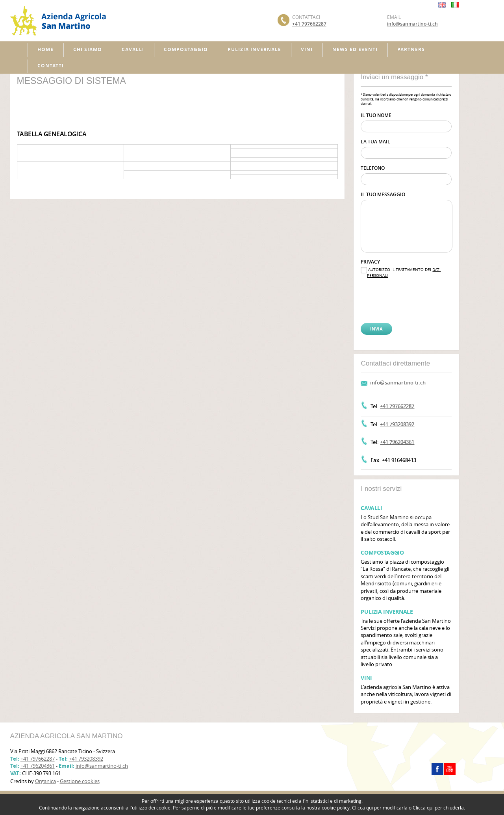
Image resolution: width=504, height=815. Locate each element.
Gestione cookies (80, 781)
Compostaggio (186, 49)
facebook (437, 769)
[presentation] (400, 294)
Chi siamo (88, 49)
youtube (450, 769)
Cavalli (133, 49)
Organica (45, 781)
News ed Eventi (355, 49)
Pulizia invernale (254, 49)
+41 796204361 (397, 442)
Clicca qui (362, 808)
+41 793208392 (397, 424)
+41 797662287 (309, 24)
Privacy (370, 262)
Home (45, 49)
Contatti (51, 66)
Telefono (373, 168)
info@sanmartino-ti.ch (412, 24)
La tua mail (375, 142)
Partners (411, 49)
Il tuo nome (376, 115)
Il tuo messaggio (383, 194)
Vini (307, 49)
